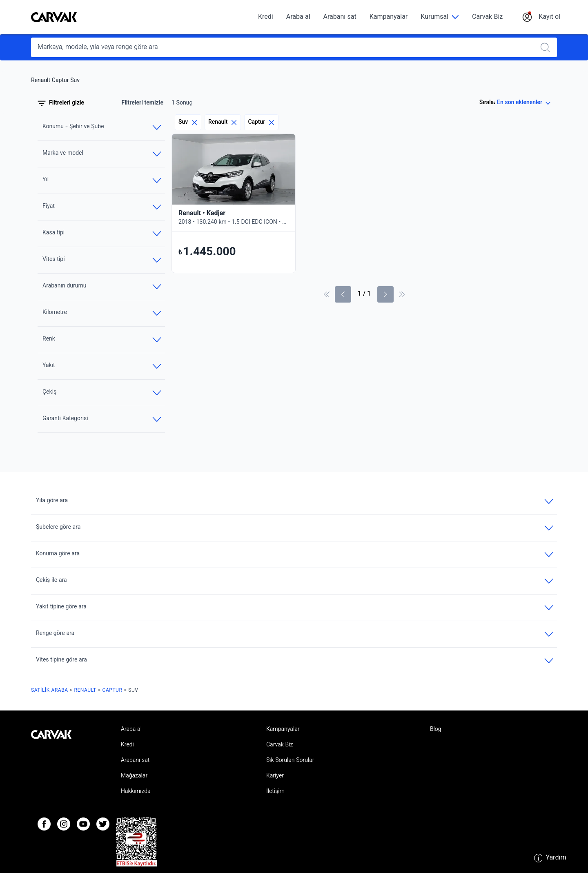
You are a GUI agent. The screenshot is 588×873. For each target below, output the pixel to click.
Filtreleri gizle (61, 103)
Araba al (298, 17)
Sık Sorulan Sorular (290, 761)
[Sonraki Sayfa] (385, 294)
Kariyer (275, 776)
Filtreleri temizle (142, 103)
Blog (436, 730)
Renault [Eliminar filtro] (223, 122)
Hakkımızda (136, 792)
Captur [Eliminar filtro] (261, 122)
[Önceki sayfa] (343, 294)
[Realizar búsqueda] (548, 47)
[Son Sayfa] (402, 294)
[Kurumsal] (440, 17)
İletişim (275, 792)
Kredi (266, 17)
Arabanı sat (340, 17)
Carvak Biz (487, 17)
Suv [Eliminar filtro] (188, 122)
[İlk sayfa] (327, 294)
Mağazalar (134, 776)
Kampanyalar (389, 17)
